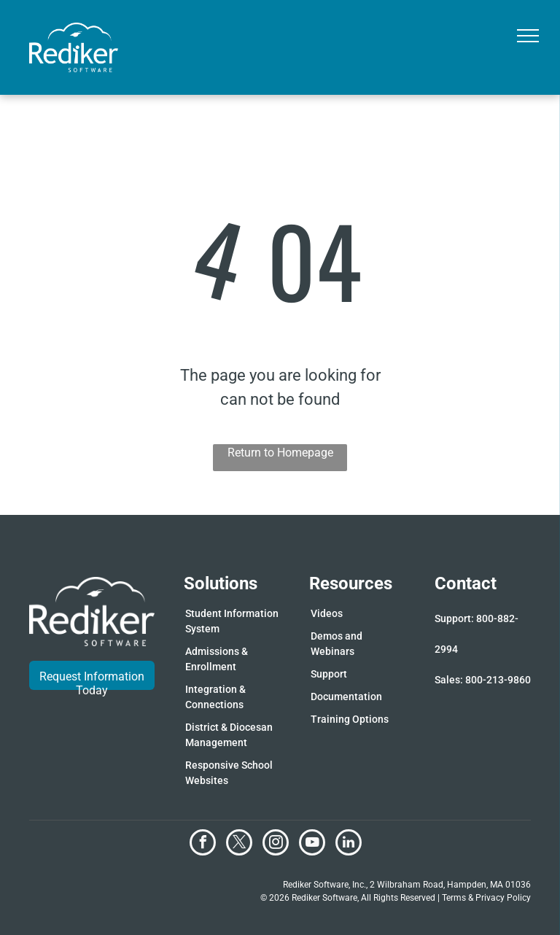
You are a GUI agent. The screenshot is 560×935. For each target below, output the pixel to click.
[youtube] (312, 844)
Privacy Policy (503, 898)
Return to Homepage (280, 453)
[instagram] (276, 844)
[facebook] (203, 844)
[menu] (528, 36)
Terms (454, 898)
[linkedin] (349, 844)
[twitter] (239, 844)
